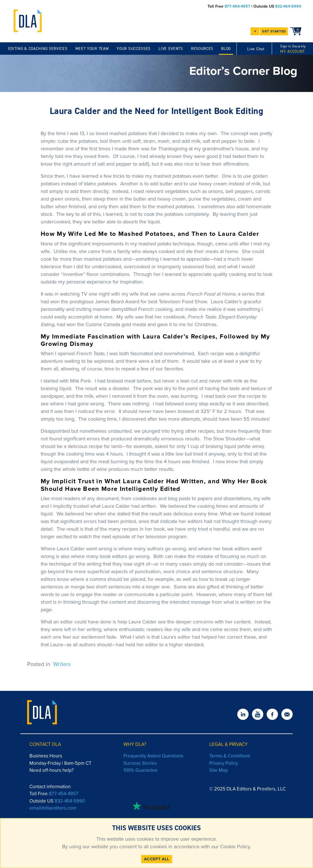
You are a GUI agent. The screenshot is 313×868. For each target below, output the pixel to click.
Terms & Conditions (230, 756)
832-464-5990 (288, 6)
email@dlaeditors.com (53, 808)
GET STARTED (274, 31)
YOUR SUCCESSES (134, 49)
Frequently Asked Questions (153, 756)
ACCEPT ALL (157, 859)
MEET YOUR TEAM (92, 49)
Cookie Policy (234, 847)
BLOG (226, 49)
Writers (62, 664)
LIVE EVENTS (171, 49)
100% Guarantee (141, 770)
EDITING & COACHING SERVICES (38, 49)
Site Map (219, 770)
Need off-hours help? (52, 770)
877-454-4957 (237, 6)
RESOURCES (202, 49)
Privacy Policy (224, 763)
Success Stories (140, 763)
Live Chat (256, 49)
